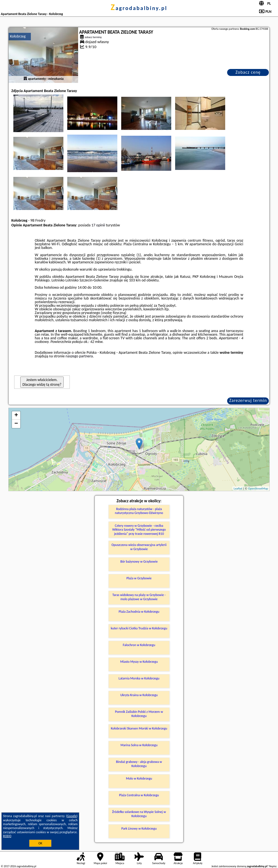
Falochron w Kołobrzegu (139, 645)
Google (72, 816)
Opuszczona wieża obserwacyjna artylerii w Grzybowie (139, 547)
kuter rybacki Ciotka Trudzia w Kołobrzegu (139, 628)
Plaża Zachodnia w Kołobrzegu (139, 612)
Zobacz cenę (248, 72)
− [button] (16, 424)
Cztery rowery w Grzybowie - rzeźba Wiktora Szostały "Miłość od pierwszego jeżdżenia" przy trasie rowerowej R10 (139, 530)
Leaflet (238, 489)
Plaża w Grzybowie (139, 578)
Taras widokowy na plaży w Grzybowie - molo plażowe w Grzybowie (139, 597)
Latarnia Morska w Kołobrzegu (139, 678)
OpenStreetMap (258, 489)
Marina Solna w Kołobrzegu (139, 745)
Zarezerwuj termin (248, 400)
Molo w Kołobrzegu (139, 778)
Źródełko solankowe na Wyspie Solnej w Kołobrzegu (139, 814)
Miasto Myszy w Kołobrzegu (139, 662)
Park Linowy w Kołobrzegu (139, 829)
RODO (7, 836)
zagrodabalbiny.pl (139, 8)
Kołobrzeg (18, 36)
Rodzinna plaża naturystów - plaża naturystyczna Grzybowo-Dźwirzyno (139, 511)
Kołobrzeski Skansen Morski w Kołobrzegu (139, 728)
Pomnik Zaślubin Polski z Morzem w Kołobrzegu (139, 714)
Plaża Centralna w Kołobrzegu (139, 795)
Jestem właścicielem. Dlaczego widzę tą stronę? (42, 382)
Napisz (273, 866)
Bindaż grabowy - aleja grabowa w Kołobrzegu (139, 764)
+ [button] (16, 416)
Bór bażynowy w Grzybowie (139, 562)
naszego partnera (79, 356)
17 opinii (98, 225)
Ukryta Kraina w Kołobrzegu (139, 695)
